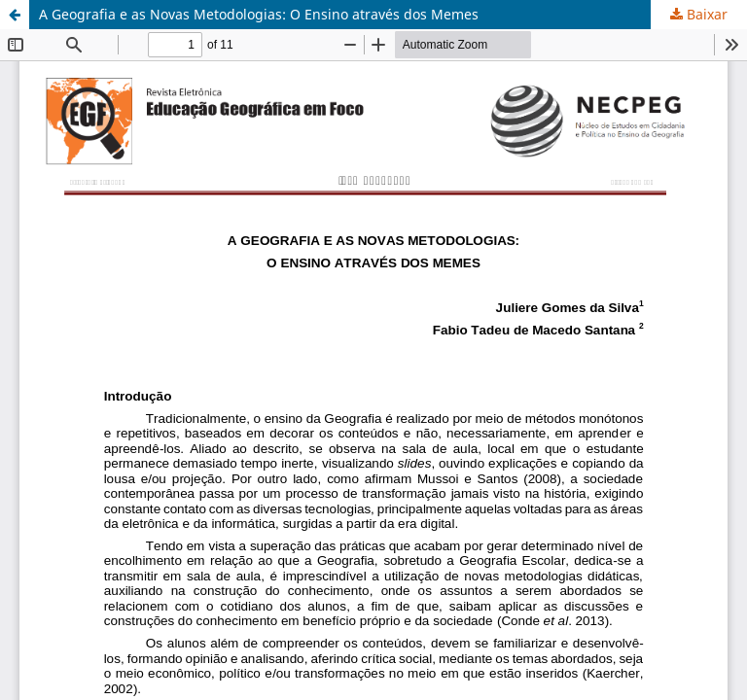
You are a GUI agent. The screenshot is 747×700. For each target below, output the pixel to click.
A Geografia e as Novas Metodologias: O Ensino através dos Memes (259, 14)
